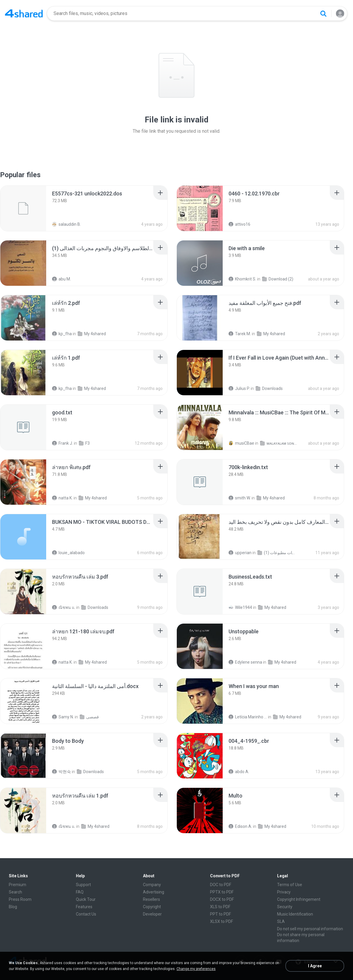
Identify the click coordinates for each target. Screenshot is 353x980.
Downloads (269, 388)
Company (152, 885)
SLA (281, 921)
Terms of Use (290, 885)
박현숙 (61, 772)
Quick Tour (86, 899)
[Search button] (323, 14)
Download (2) (278, 279)
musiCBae (241, 443)
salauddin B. (66, 224)
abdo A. (239, 772)
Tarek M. (240, 334)
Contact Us (86, 914)
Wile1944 (240, 607)
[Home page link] (24, 14)
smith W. (240, 498)
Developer (152, 914)
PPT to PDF (220, 914)
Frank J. (63, 443)
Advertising (154, 892)
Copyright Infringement (299, 899)
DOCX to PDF (222, 899)
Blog (13, 907)
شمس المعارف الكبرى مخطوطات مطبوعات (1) (277, 553)
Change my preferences (196, 969)
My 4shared (92, 334)
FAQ (80, 892)
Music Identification (295, 914)
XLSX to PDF (222, 921)
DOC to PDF (221, 885)
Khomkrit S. (242, 279)
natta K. (62, 498)
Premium (18, 885)
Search (15, 892)
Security (285, 907)
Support (83, 885)
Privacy (284, 892)
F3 (84, 443)
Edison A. (240, 826)
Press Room (20, 899)
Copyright (152, 907)
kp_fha (62, 334)
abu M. (61, 279)
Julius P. (239, 388)
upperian (240, 553)
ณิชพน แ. (64, 607)
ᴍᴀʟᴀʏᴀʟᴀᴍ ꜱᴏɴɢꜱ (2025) (279, 443)
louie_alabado (68, 553)
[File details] (23, 208)
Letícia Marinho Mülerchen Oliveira (248, 717)
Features (84, 907)
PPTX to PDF (222, 892)
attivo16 (239, 224)
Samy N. (63, 717)
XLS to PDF (220, 907)
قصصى (89, 717)
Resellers (151, 899)
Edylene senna (245, 662)
